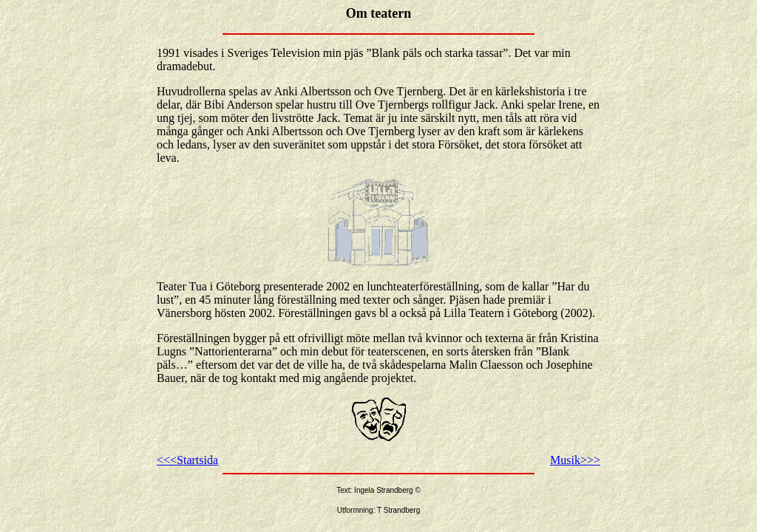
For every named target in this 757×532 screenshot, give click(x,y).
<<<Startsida (187, 460)
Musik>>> (575, 460)
